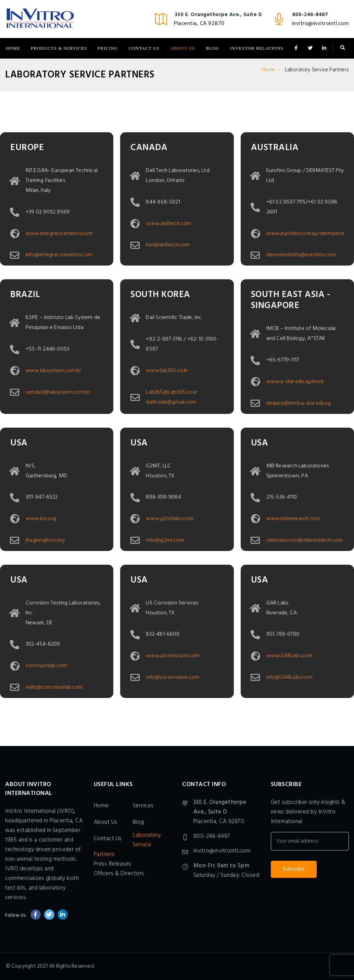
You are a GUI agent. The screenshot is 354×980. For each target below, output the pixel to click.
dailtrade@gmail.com (171, 402)
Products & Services (59, 48)
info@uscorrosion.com (173, 677)
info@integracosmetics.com (59, 255)
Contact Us (144, 48)
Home (13, 48)
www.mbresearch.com (293, 519)
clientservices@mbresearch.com (305, 540)
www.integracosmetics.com (59, 234)
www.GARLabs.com (290, 656)
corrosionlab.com (46, 666)
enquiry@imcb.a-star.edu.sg (299, 403)
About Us (182, 48)
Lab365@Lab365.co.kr (172, 392)
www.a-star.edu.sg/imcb (295, 382)
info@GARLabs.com (289, 677)
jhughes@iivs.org (45, 540)
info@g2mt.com (165, 540)
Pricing (108, 48)
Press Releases (112, 864)
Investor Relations (257, 48)
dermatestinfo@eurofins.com (301, 255)
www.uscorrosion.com (173, 656)
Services (143, 806)
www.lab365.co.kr (167, 371)
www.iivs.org (41, 519)
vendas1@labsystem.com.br (58, 392)
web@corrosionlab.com (54, 687)
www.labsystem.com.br (53, 371)
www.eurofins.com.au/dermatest (306, 234)
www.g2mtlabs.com (170, 519)
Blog (212, 48)
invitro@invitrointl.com (321, 24)
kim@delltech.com (168, 245)
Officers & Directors (119, 874)
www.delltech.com (168, 224)
